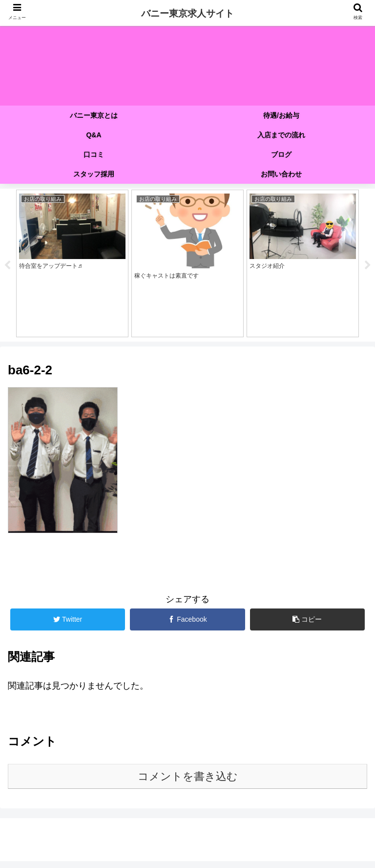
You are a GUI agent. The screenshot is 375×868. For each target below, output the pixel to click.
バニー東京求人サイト (187, 13)
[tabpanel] (72, 267)
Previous (7, 269)
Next (368, 269)
